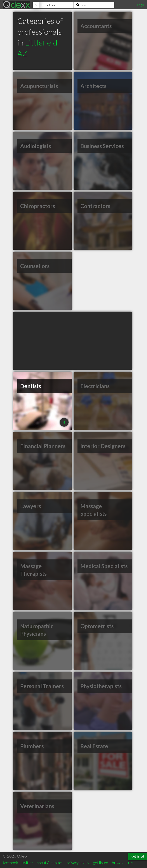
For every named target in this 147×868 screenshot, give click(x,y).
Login (140, 5)
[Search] (94, 5)
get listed (100, 863)
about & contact (50, 863)
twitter (27, 863)
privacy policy (78, 863)
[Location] (53, 5)
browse (118, 863)
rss (130, 863)
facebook (10, 863)
